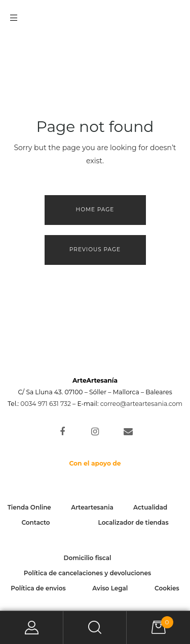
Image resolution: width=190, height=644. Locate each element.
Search (95, 628)
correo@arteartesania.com (141, 404)
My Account (32, 628)
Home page (95, 210)
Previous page (95, 249)
